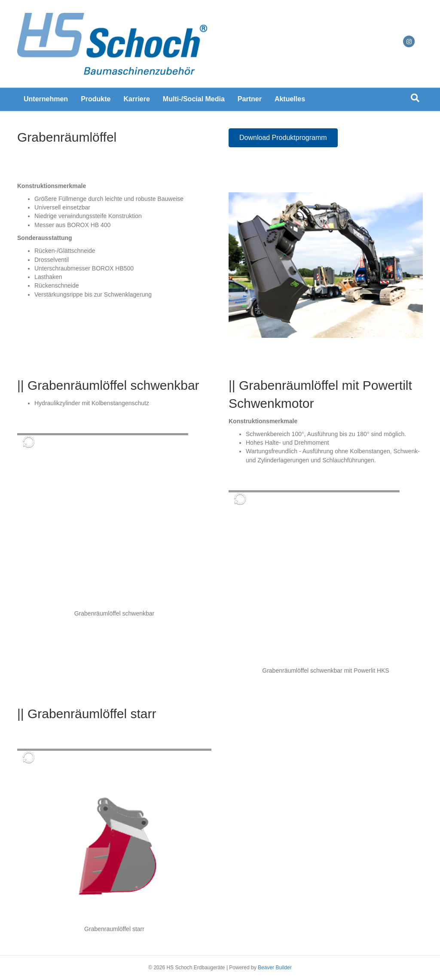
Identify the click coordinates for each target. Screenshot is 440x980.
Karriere (136, 99)
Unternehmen (46, 99)
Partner (250, 99)
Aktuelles (290, 99)
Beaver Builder (275, 968)
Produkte (96, 99)
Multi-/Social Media (194, 99)
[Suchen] (415, 98)
